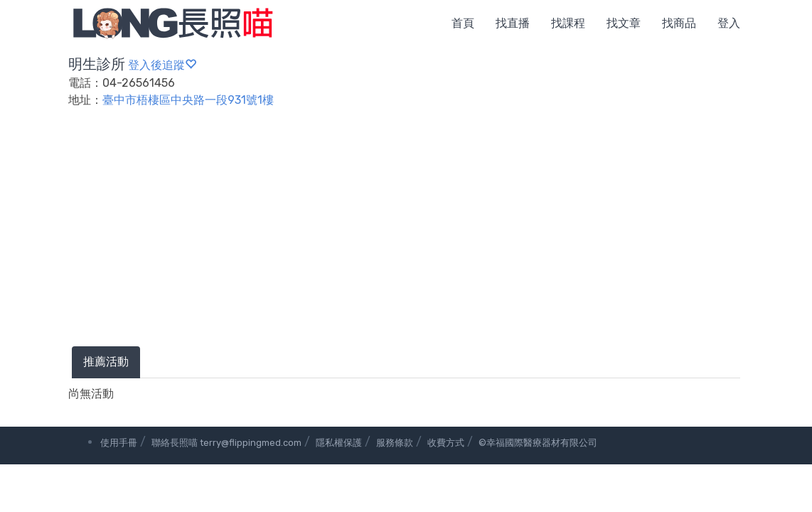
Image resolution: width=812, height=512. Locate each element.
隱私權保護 (339, 443)
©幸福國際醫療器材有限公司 (538, 443)
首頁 (463, 23)
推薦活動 (106, 362)
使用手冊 (119, 443)
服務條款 (395, 443)
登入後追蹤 (162, 65)
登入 (729, 23)
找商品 (679, 23)
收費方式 (446, 443)
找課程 (568, 23)
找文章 (624, 23)
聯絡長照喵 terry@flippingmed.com (226, 443)
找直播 (513, 23)
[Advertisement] (406, 240)
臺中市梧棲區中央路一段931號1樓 (188, 100)
